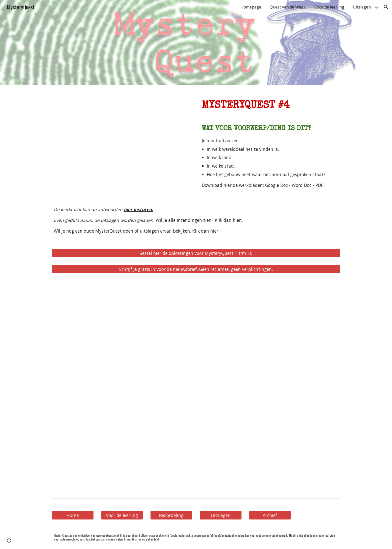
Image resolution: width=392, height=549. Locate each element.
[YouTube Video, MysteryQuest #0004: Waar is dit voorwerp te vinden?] (122, 139)
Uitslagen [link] (362, 7)
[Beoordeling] (171, 515)
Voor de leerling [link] (329, 7)
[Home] (73, 515)
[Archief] (270, 515)
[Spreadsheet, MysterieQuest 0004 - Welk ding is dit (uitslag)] (196, 392)
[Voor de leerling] (122, 515)
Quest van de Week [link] (288, 7)
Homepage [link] (251, 7)
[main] (270, 103)
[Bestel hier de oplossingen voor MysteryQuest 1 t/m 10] (196, 253)
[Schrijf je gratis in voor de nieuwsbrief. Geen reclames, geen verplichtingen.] (196, 269)
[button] (386, 7)
